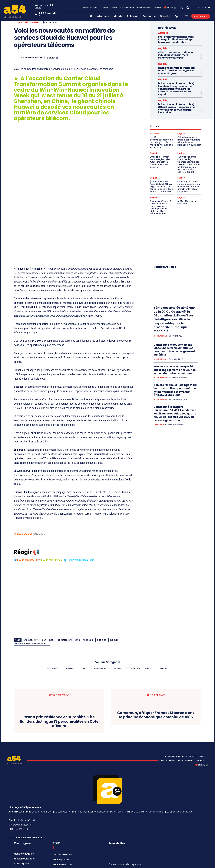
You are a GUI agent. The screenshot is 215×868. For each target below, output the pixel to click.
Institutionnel (29, 23)
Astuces (163, 33)
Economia (159, 425)
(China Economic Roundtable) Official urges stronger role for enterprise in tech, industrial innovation (177, 108)
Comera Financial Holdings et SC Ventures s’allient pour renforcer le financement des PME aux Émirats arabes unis (175, 390)
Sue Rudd (114, 599)
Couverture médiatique (82, 518)
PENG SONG (88, 599)
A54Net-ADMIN (33, 58)
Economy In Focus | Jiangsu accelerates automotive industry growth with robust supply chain (189, 187)
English (162, 48)
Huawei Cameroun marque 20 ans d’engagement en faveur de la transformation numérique (175, 370)
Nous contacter (27, 518)
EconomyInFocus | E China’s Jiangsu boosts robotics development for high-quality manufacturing (161, 207)
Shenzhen (102, 599)
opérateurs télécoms (69, 599)
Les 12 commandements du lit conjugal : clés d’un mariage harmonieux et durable (176, 39)
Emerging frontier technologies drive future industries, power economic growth (177, 71)
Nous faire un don (52, 518)
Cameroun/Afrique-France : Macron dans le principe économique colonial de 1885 (156, 674)
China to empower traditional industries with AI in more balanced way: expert (176, 55)
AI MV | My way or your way (187, 202)
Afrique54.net (31, 599)
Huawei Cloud (48, 599)
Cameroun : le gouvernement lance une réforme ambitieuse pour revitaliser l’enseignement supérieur (174, 350)
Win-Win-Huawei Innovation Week (32, 602)
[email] (124, 840)
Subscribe (147, 840)
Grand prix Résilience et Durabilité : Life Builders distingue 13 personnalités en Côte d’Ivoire (59, 680)
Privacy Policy (137, 847)
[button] (187, 7)
